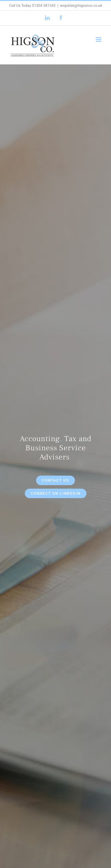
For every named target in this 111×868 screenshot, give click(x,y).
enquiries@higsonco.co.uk (81, 6)
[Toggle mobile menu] (99, 39)
